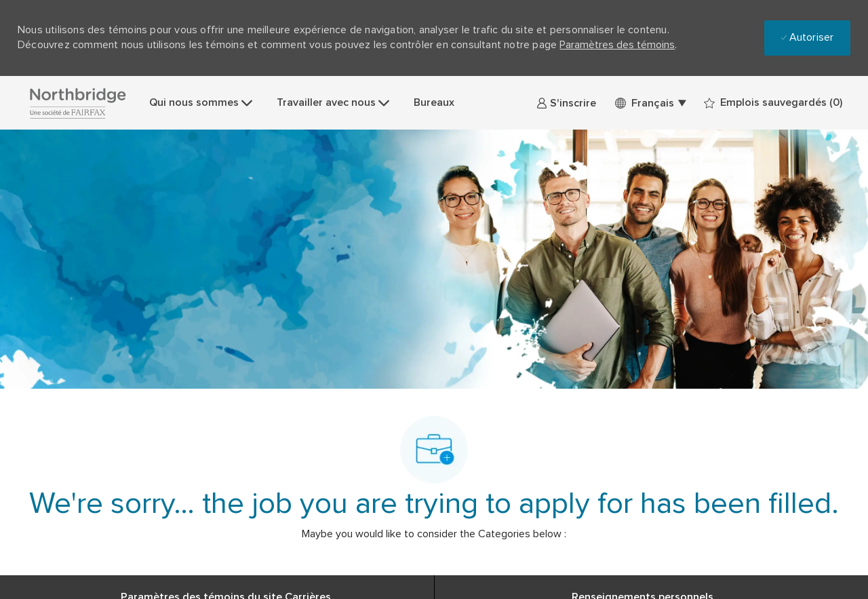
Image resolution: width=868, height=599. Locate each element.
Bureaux (434, 102)
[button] (650, 103)
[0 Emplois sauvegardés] (773, 103)
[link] (566, 103)
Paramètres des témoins (617, 45)
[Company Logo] (77, 103)
